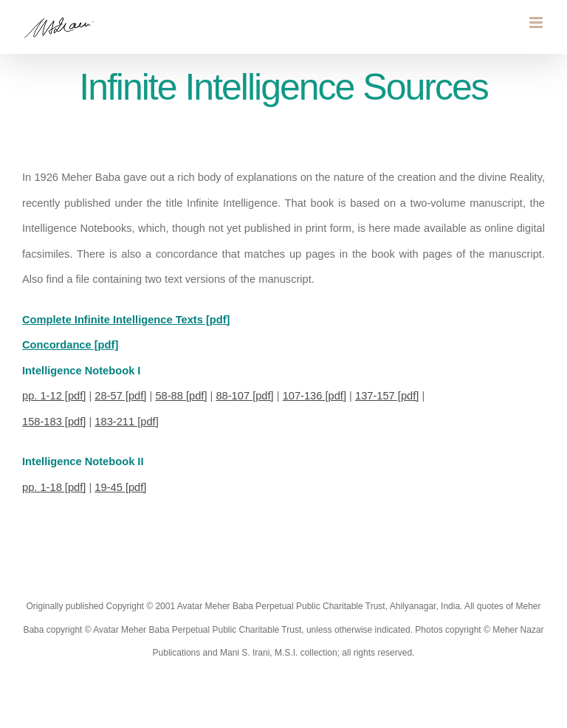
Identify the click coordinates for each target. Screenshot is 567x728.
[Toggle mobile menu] (537, 23)
